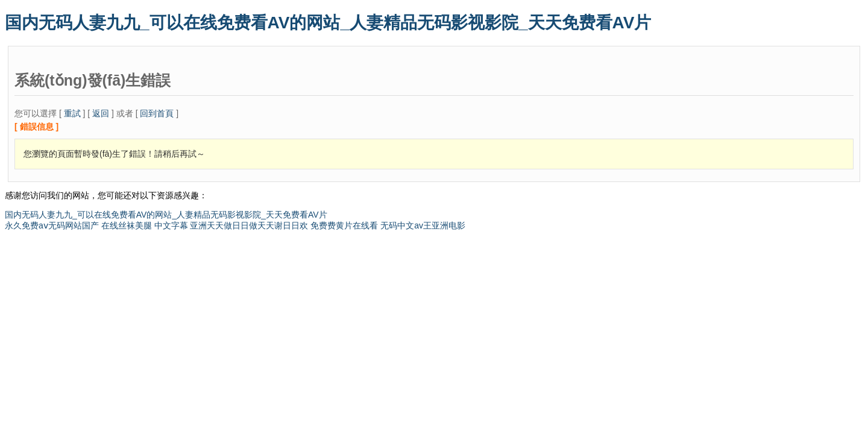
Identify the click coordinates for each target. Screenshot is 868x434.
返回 (101, 113)
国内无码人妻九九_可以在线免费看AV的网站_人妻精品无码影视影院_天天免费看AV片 (328, 23)
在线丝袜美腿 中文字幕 (145, 225)
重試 (72, 113)
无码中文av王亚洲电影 (423, 225)
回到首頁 (157, 113)
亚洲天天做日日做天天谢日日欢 (249, 225)
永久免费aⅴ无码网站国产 (52, 225)
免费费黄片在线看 (344, 225)
